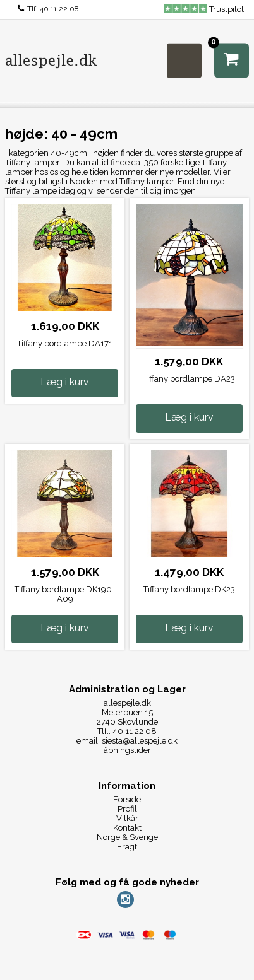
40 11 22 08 (59, 9)
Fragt (127, 847)
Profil (127, 809)
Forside (127, 799)
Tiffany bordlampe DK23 (189, 589)
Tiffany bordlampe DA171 (65, 343)
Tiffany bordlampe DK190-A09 (65, 594)
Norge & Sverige (127, 837)
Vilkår (127, 818)
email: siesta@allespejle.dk (127, 741)
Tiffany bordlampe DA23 (189, 379)
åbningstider (127, 750)
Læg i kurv (65, 382)
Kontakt (127, 828)
